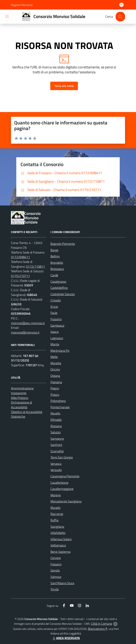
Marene (56, 495)
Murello (55, 508)
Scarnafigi (57, 451)
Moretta (56, 363)
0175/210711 (20, 276)
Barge (54, 250)
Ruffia (54, 520)
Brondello (57, 263)
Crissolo (56, 300)
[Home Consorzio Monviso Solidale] (52, 17)
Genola (55, 570)
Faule (54, 313)
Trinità (55, 589)
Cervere (56, 558)
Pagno (55, 388)
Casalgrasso (58, 282)
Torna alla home (64, 86)
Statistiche (18, 417)
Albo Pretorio (20, 398)
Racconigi (57, 514)
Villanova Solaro (61, 539)
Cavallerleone (59, 483)
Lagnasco (57, 338)
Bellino (55, 256)
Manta (55, 344)
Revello (55, 413)
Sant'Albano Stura (62, 583)
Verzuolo (56, 470)
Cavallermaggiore (62, 489)
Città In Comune (102, 624)
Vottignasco (58, 545)
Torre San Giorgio (62, 457)
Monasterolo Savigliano (66, 501)
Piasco (55, 395)
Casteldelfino (59, 288)
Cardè (54, 275)
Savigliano (57, 527)
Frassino (56, 319)
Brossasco (57, 269)
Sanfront (56, 445)
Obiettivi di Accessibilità (27, 412)
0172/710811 (36, 267)
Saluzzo (56, 432)
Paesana (56, 382)
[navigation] (7, 16)
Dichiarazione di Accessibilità (22, 405)
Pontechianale (60, 407)
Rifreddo (56, 420)
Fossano (56, 564)
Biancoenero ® (98, 629)
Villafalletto (58, 533)
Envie (54, 307)
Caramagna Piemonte (65, 476)
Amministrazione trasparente (22, 391)
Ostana (55, 376)
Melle (54, 357)
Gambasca (57, 326)
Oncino (55, 369)
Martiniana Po (60, 351)
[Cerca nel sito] (120, 17)
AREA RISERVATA (66, 638)
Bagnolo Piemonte (63, 244)
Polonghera (58, 401)
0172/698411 (20, 257)
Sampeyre (57, 439)
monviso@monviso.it (25, 332)
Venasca (56, 464)
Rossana (56, 426)
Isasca (55, 332)
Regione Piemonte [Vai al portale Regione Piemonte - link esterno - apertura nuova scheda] (22, 5)
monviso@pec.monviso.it (28, 323)
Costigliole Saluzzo (63, 294)
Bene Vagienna (60, 552)
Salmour (56, 577)
